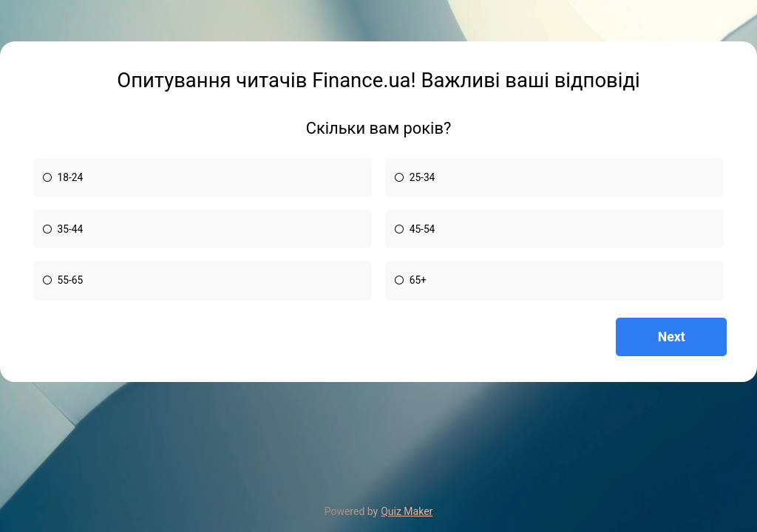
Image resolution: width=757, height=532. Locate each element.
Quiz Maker (407, 511)
